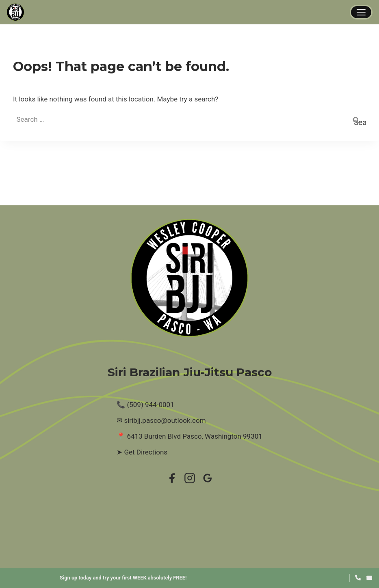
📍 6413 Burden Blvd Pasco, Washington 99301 (189, 436)
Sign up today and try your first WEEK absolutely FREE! (123, 578)
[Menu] (361, 12)
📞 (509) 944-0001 (145, 405)
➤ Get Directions (142, 452)
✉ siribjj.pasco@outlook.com (161, 420)
